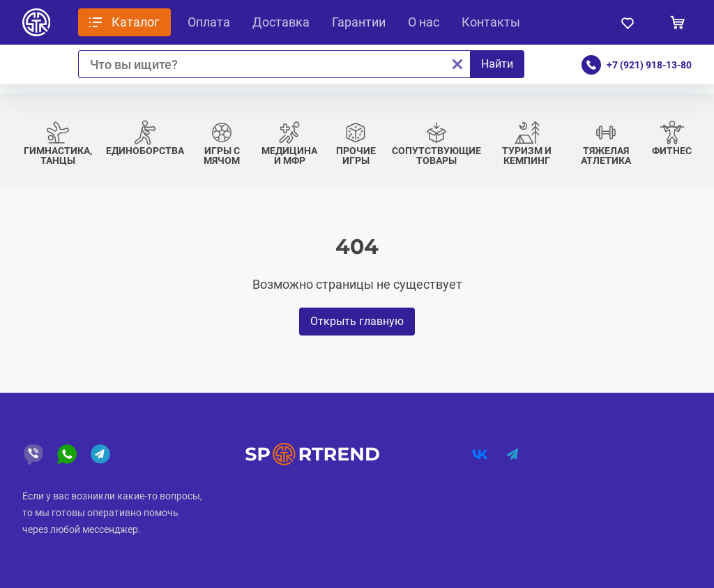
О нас (424, 22)
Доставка (281, 22)
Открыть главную (357, 321)
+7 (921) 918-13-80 (649, 65)
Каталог (136, 22)
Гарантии (359, 22)
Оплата (209, 22)
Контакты (491, 22)
